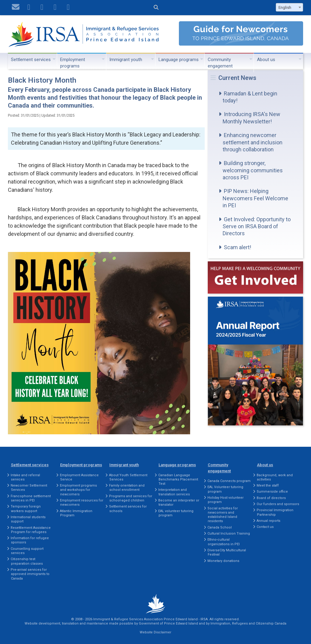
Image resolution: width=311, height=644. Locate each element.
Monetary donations (223, 561)
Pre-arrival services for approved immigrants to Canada (30, 574)
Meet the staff (268, 486)
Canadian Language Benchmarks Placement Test (178, 480)
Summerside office (272, 492)
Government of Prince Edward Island (168, 623)
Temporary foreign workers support (26, 509)
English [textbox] (285, 7)
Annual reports (268, 521)
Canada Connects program (229, 481)
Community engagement (220, 63)
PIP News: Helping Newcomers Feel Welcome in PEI (255, 198)
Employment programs (73, 63)
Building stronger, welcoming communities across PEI (253, 170)
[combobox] (289, 7)
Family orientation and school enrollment (127, 488)
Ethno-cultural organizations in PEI (224, 542)
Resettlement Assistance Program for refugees (31, 530)
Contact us (265, 527)
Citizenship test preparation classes (27, 561)
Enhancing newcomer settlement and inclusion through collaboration (253, 142)
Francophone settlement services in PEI (31, 498)
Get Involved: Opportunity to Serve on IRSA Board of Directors (257, 226)
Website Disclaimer (155, 632)
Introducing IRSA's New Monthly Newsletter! (251, 118)
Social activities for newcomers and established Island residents (223, 515)
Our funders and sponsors (278, 504)
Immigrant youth (126, 60)
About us (266, 60)
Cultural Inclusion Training (229, 534)
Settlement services (31, 60)
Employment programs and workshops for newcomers (78, 490)
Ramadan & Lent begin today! (250, 97)
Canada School (220, 527)
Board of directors (271, 498)
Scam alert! (238, 247)
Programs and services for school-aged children (131, 498)
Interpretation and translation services (174, 492)
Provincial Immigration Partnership (275, 512)
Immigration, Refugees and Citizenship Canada (248, 623)
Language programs (179, 60)
